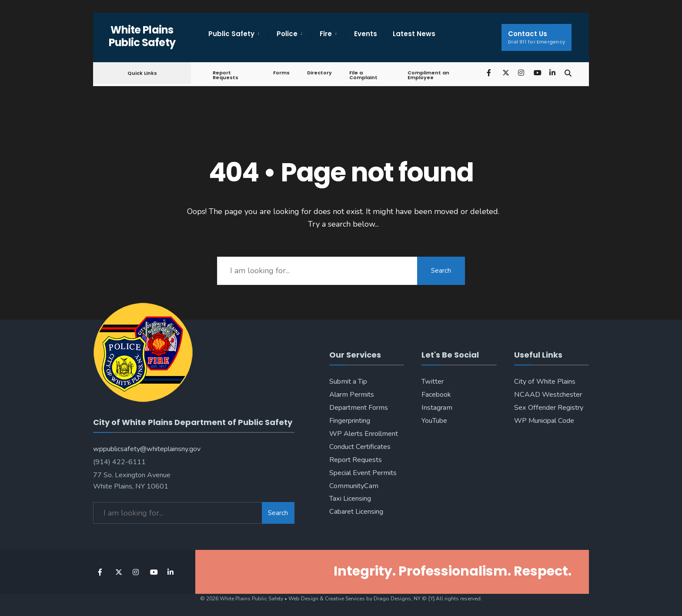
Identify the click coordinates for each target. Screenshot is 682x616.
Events (366, 34)
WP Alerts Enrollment (364, 434)
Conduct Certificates (360, 447)
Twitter (433, 382)
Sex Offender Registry (549, 408)
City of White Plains (545, 382)
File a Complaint (363, 75)
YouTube (434, 421)
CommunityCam (354, 486)
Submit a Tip (348, 382)
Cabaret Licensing (356, 512)
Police (287, 34)
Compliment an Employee (428, 75)
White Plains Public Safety (142, 36)
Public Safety (231, 34)
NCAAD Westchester (548, 395)
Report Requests (226, 75)
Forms (281, 73)
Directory (319, 73)
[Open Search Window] (568, 72)
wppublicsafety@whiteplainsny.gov (147, 449)
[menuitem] (238, 34)
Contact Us (537, 37)
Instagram (437, 408)
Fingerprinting (350, 421)
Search (441, 271)
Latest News (414, 34)
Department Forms (359, 408)
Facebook (436, 395)
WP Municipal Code (544, 421)
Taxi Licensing (350, 499)
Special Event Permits (363, 473)
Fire (326, 34)
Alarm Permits (352, 395)
